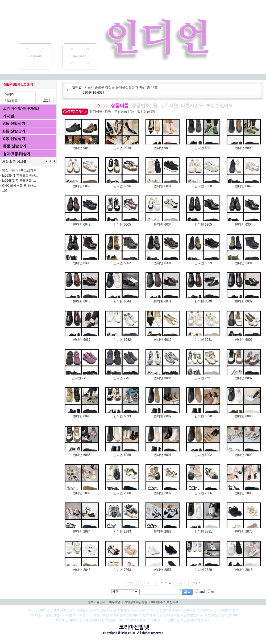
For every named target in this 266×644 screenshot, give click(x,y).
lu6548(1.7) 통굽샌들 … (19, 181)
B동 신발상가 (14, 131)
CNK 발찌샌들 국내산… (19, 186)
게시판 (9, 116)
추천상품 (125, 111)
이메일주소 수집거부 (165, 602)
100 (5, 191)
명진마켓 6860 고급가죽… (21, 170)
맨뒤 (194, 583)
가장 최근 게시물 (14, 162)
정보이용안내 (97, 602)
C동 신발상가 (14, 139)
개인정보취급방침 (136, 602)
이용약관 (115, 602)
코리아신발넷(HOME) (21, 108)
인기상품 (101, 111)
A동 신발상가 (14, 123)
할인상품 (147, 111)
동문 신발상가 (15, 146)
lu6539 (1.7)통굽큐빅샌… (20, 176)
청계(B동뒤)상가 (17, 154)
